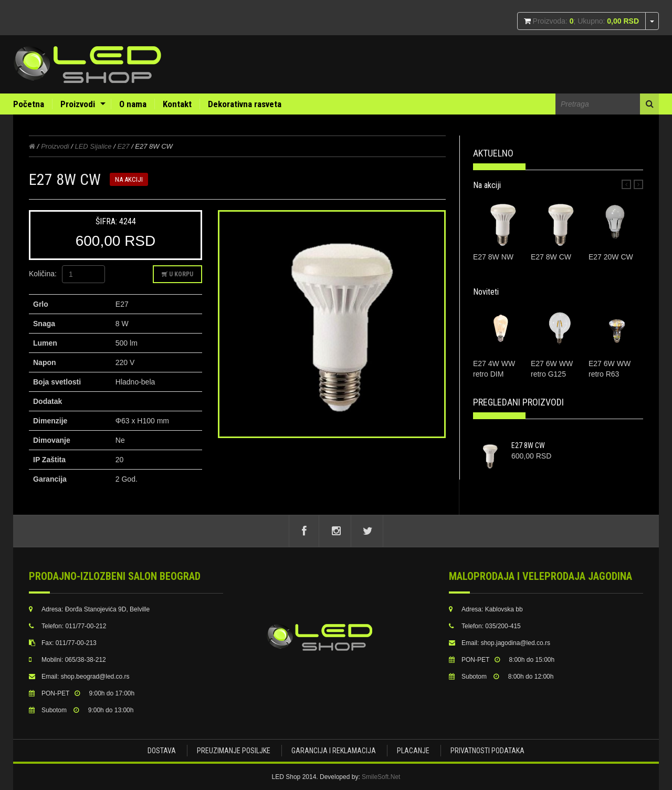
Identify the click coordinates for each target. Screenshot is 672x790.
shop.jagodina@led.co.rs (516, 643)
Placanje (413, 751)
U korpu (177, 274)
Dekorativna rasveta (245, 104)
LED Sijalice (93, 146)
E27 (123, 146)
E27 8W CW (528, 445)
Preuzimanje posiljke (234, 751)
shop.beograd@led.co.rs (95, 677)
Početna (29, 104)
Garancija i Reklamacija (334, 751)
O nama (133, 104)
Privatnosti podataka (487, 751)
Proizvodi (78, 104)
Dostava (162, 751)
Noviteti (486, 292)
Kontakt (177, 104)
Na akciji (487, 185)
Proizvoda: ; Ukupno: (585, 21)
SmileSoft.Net (381, 777)
